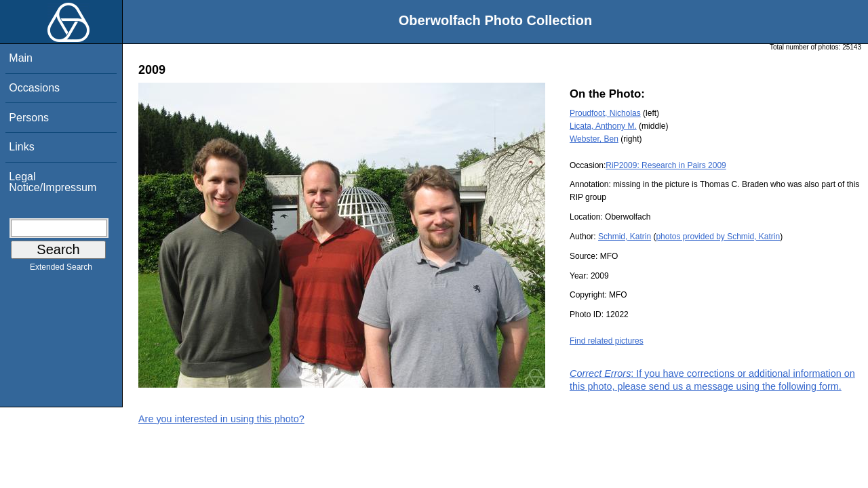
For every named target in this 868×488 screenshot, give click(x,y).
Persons (29, 118)
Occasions (34, 88)
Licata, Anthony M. (603, 126)
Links (21, 147)
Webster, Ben (594, 139)
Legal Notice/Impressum (53, 182)
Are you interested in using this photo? (221, 419)
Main (21, 58)
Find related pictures (607, 341)
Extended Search (61, 270)
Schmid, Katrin (625, 237)
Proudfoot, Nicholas (605, 113)
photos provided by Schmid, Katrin (718, 237)
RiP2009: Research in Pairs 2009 (666, 165)
